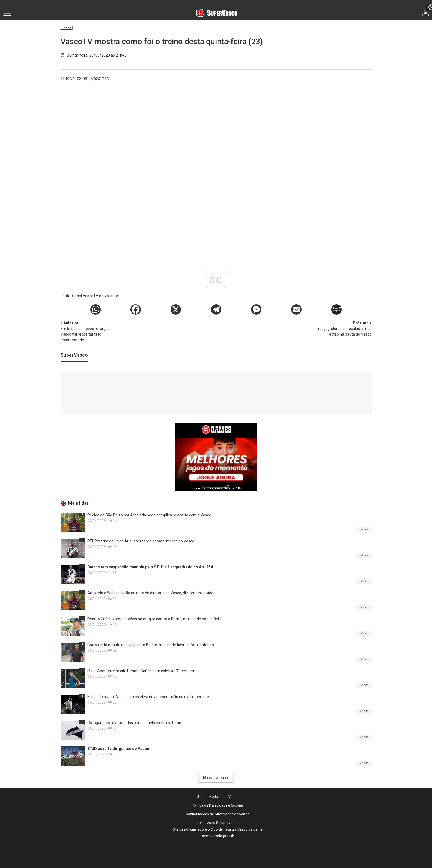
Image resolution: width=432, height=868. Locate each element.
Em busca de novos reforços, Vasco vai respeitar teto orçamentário (89, 331)
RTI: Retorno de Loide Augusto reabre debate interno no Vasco (141, 541)
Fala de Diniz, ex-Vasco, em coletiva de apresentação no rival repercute (148, 697)
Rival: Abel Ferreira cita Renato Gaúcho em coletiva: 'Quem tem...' (143, 671)
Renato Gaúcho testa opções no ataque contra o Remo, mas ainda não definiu (154, 619)
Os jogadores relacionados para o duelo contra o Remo (134, 723)
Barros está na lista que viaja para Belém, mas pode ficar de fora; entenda (151, 645)
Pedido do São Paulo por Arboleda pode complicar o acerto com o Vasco (149, 515)
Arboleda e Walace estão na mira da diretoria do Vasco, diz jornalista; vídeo (151, 593)
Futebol (67, 28)
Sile (232, 836)
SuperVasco (74, 355)
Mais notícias (216, 777)
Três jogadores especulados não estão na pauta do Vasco (343, 328)
